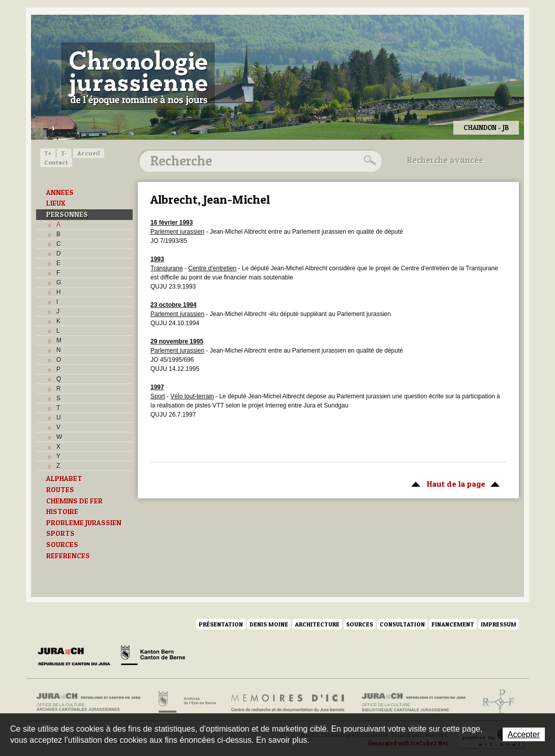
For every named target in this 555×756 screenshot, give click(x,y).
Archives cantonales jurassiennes (92, 702)
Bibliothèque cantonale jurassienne (414, 702)
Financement (453, 624)
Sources (360, 624)
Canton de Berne (153, 657)
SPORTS (60, 533)
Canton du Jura (77, 657)
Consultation (402, 624)
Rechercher (368, 161)
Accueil (89, 153)
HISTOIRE (62, 512)
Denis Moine (269, 624)
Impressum (499, 624)
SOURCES (62, 545)
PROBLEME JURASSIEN (84, 523)
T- (64, 153)
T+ (48, 153)
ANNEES (60, 193)
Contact (56, 162)
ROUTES (60, 490)
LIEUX (56, 203)
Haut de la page (454, 483)
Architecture (317, 624)
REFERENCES (68, 556)
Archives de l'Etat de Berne (186, 702)
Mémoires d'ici (288, 702)
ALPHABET (64, 479)
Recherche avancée (445, 160)
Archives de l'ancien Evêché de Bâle (495, 702)
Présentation (221, 624)
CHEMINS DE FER (74, 501)
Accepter (524, 734)
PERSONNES (67, 214)
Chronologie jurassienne (138, 76)
